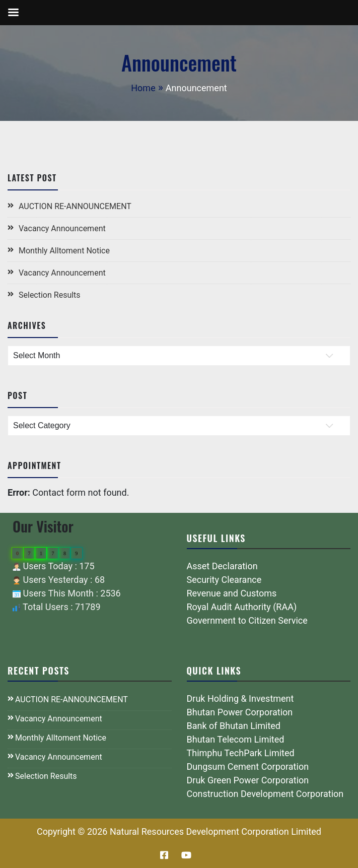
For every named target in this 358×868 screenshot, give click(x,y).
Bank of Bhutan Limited (234, 726)
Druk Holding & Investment (240, 698)
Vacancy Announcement (62, 228)
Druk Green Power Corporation (248, 780)
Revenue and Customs (232, 593)
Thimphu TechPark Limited (241, 753)
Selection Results (50, 295)
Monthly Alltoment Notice (64, 251)
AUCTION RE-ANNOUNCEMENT (75, 206)
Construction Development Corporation (265, 794)
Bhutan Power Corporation (240, 712)
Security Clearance (224, 580)
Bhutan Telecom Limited (236, 739)
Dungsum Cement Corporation (248, 766)
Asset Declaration (222, 566)
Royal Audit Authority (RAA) (242, 607)
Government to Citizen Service (247, 620)
